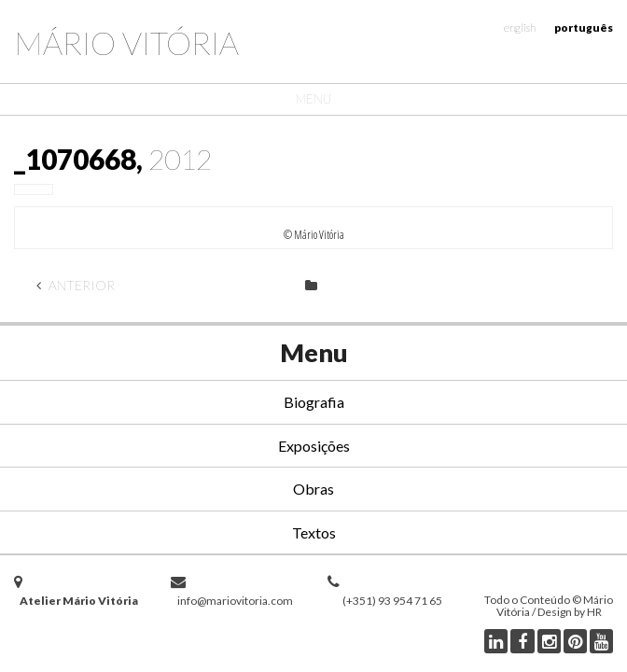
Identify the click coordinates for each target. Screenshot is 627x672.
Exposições (314, 446)
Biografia (314, 402)
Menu (313, 99)
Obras (313, 489)
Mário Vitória (126, 42)
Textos (314, 532)
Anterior (76, 285)
